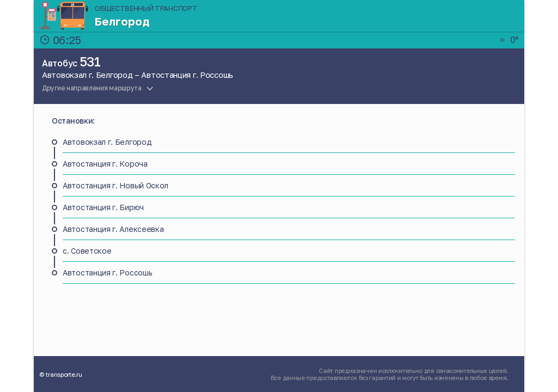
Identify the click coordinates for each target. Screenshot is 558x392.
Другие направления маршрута (92, 88)
